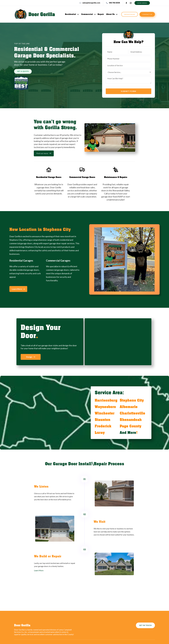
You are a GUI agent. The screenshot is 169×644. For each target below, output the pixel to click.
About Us (111, 14)
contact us (147, 14)
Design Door (130, 14)
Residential (71, 14)
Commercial (87, 14)
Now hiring (142, 3)
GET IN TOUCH (145, 625)
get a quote (23, 71)
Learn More (39, 570)
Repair (101, 14)
